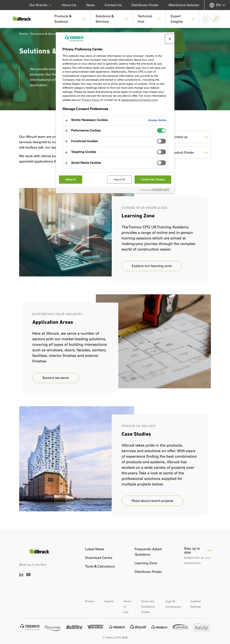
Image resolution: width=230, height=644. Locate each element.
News (90, 5)
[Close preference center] (170, 39)
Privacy (90, 601)
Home (23, 34)
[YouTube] (28, 577)
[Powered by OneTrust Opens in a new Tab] (157, 191)
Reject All (120, 180)
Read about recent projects (153, 501)
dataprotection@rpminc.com (139, 100)
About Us (69, 5)
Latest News (94, 549)
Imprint (109, 601)
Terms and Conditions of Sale (148, 607)
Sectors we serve (56, 378)
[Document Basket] (205, 19)
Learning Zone (146, 563)
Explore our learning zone (152, 266)
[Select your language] (217, 5)
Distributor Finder (145, 5)
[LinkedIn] (21, 575)
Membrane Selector (184, 5)
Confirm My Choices (153, 180)
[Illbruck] (25, 19)
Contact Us (113, 5)
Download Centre (99, 558)
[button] (70, 19)
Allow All (71, 180)
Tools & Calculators (100, 566)
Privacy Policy (91, 100)
